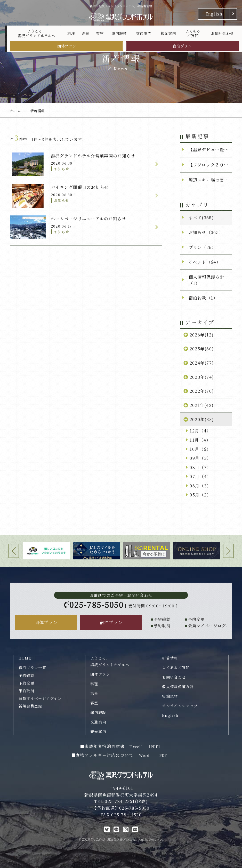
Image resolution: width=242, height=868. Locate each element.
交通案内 (144, 33)
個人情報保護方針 (178, 687)
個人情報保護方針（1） (206, 280)
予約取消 (26, 691)
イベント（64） (205, 262)
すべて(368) (201, 218)
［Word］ (144, 756)
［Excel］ (136, 747)
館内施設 (119, 33)
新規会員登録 (30, 706)
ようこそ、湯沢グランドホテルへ (37, 33)
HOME (25, 658)
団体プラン (67, 46)
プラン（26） (202, 247)
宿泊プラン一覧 (32, 668)
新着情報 (170, 658)
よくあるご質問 (193, 33)
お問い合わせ (222, 33)
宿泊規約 (170, 697)
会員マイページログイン (40, 699)
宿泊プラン (182, 46)
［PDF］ (155, 747)
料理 (71, 33)
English (214, 14)
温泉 (86, 33)
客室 (100, 33)
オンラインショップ (180, 706)
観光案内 (168, 33)
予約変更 (26, 683)
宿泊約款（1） (203, 298)
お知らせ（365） (206, 232)
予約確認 (26, 676)
